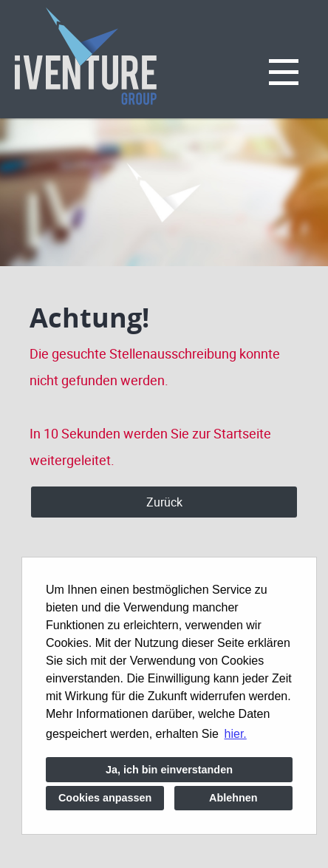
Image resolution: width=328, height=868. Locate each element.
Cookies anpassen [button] (105, 798)
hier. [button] (236, 734)
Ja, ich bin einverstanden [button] (169, 770)
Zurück (164, 502)
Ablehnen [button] (233, 798)
